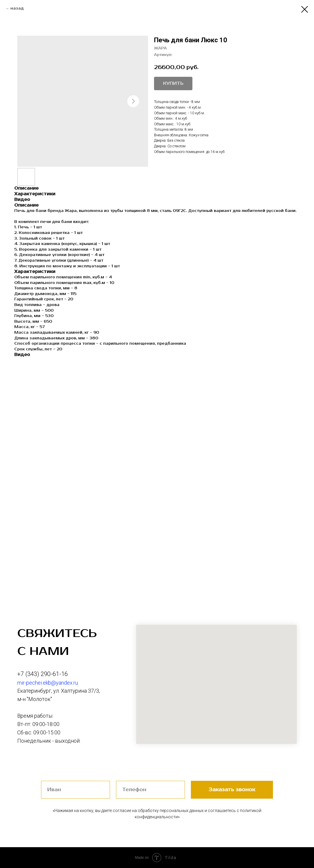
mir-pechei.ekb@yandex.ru (48, 683)
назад (17, 8)
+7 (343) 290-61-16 (43, 674)
